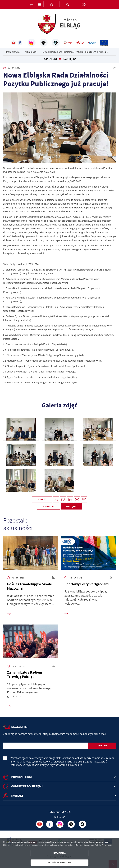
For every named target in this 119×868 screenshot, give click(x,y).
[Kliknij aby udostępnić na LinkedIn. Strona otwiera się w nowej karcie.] (70, 499)
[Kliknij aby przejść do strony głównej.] (51, 4)
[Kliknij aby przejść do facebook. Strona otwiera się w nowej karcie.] (20, 43)
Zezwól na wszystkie (59, 862)
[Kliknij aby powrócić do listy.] (60, 59)
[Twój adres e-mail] (46, 746)
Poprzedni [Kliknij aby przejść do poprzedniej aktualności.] (50, 59)
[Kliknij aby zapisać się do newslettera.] (102, 746)
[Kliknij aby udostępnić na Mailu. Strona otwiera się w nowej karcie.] (77, 499)
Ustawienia (59, 853)
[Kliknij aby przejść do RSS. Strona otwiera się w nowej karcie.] (115, 68)
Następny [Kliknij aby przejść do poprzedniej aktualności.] (70, 59)
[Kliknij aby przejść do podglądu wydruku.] (84, 499)
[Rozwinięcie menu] (59, 777)
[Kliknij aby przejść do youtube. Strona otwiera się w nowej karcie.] (14, 43)
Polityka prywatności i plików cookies (61, 765)
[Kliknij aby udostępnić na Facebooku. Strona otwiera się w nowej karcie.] (56, 499)
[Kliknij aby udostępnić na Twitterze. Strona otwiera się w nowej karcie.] (63, 499)
